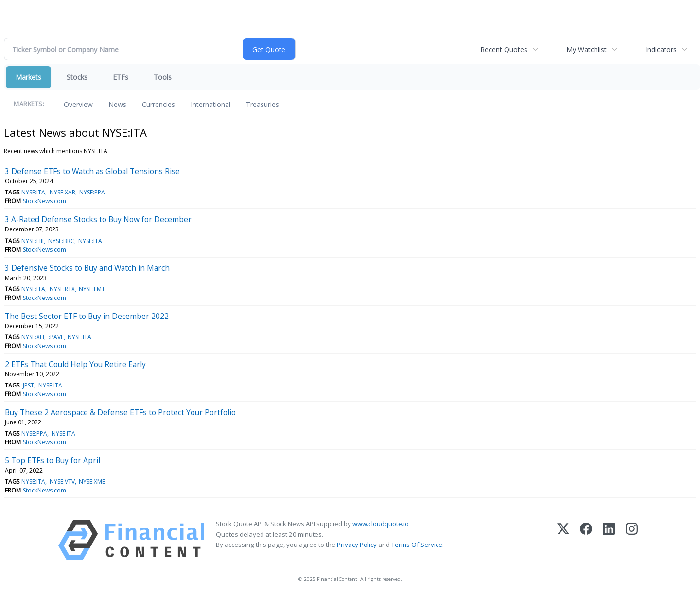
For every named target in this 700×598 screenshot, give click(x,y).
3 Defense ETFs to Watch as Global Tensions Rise (92, 171)
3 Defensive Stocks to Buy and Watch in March (87, 268)
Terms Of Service (417, 545)
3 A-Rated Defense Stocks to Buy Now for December (98, 219)
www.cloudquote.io (381, 524)
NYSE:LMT (92, 289)
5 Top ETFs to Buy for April (52, 460)
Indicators (661, 49)
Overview (78, 104)
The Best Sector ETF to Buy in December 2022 (87, 316)
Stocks (77, 77)
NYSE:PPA (92, 192)
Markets (28, 77)
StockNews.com (44, 201)
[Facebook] (586, 540)
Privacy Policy (357, 545)
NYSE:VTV (62, 482)
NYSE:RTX (62, 289)
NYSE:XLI (33, 337)
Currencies (158, 104)
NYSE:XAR (62, 192)
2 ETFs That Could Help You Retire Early (75, 364)
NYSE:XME (92, 482)
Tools (163, 77)
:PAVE (56, 337)
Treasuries (262, 104)
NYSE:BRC (61, 241)
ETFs (121, 77)
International (210, 104)
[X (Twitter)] (563, 540)
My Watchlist (586, 49)
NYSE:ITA (33, 192)
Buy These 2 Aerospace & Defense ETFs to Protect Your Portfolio (120, 412)
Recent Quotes (504, 49)
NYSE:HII (33, 241)
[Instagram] (632, 540)
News (117, 104)
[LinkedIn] (609, 540)
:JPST (28, 385)
